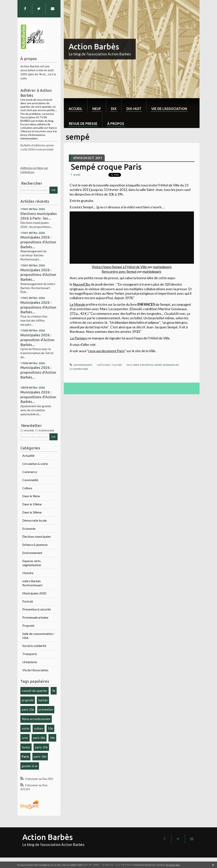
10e (50, 728)
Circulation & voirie (35, 464)
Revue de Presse (83, 124)
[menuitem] (76, 106)
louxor (26, 747)
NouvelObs (82, 284)
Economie (29, 528)
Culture (27, 488)
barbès (43, 700)
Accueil (76, 109)
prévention (46, 709)
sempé (158, 365)
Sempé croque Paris (106, 167)
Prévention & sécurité (37, 609)
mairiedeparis (162, 267)
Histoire (28, 573)
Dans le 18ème (32, 512)
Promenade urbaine (35, 617)
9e (54, 691)
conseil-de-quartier (35, 691)
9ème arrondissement (36, 719)
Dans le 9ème (31, 496)
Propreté (28, 625)
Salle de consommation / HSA (38, 636)
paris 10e (28, 709)
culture (39, 728)
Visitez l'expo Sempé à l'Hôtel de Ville (119, 267)
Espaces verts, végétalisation (32, 563)
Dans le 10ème (32, 504)
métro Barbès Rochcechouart (32, 583)
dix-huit (134, 109)
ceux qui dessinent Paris (106, 351)
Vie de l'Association (35, 670)
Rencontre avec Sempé (119, 271)
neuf (97, 109)
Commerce (30, 472)
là (98, 207)
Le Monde (77, 304)
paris (136, 365)
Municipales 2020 (34, 593)
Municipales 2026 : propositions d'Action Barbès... (38, 242)
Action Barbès (94, 47)
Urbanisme (30, 662)
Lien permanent (81, 365)
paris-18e (40, 756)
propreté (28, 700)
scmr (25, 738)
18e (52, 738)
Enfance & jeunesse (35, 545)
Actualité (28, 455)
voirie (26, 728)
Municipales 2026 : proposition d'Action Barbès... (37, 340)
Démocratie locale (35, 520)
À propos (116, 124)
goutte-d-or (30, 766)
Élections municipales (37, 536)
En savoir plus (173, 865)
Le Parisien (78, 338)
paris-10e (41, 747)
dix (114, 109)
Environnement (32, 553)
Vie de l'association (169, 109)
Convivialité (30, 480)
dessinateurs (171, 365)
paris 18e (39, 738)
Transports (30, 654)
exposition (147, 365)
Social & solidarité (34, 646)
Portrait (28, 601)
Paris (25, 756)
